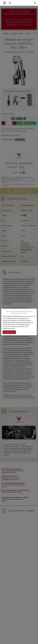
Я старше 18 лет (9, 332)
